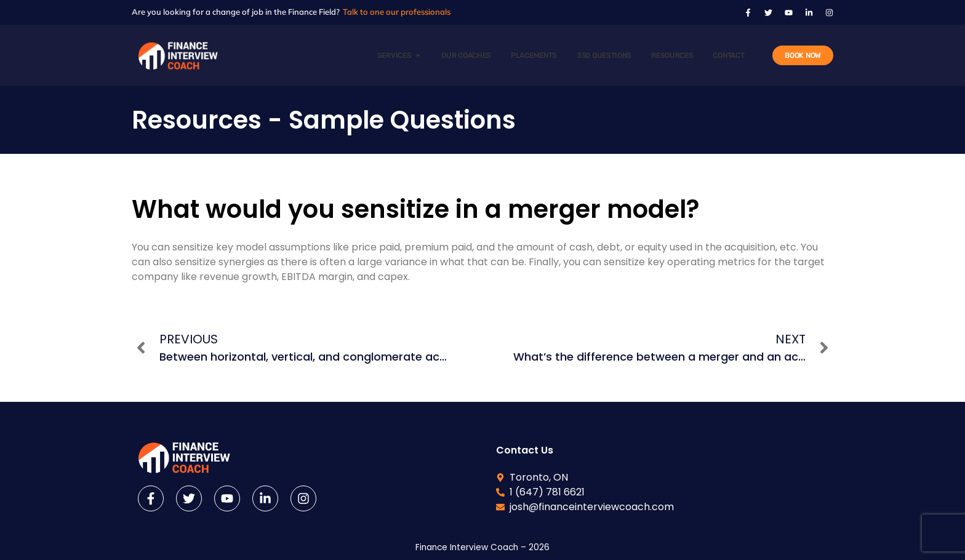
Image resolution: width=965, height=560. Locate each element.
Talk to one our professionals (397, 12)
